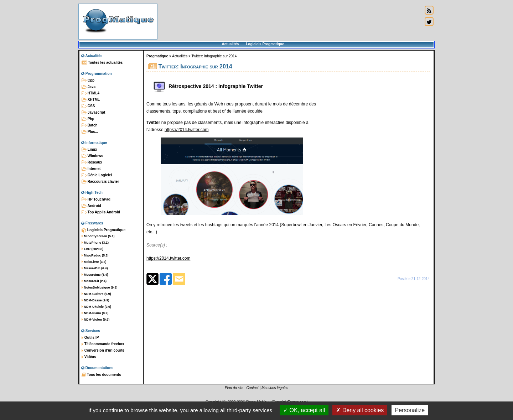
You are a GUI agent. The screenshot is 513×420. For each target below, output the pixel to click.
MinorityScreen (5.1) (98, 236)
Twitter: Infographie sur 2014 (214, 56)
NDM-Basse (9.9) (95, 300)
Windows (92, 156)
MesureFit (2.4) (94, 281)
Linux (89, 150)
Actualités (230, 44)
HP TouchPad (96, 199)
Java (89, 87)
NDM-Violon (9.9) (95, 320)
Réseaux (92, 162)
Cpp (88, 81)
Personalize (410, 410)
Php (88, 119)
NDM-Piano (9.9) (95, 313)
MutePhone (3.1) (95, 243)
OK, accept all (304, 410)
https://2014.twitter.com (186, 130)
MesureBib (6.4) (95, 268)
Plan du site (234, 388)
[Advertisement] (290, 21)
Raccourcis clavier (100, 182)
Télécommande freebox (103, 344)
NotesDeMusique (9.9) (100, 287)
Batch (90, 125)
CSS (88, 106)
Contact (252, 388)
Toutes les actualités (102, 63)
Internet (91, 169)
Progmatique (157, 56)
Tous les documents (101, 375)
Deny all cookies (360, 410)
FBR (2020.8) (92, 249)
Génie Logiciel (97, 175)
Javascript (93, 113)
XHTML (91, 100)
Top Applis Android (101, 212)
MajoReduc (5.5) (95, 255)
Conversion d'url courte (103, 351)
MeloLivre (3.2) (94, 262)
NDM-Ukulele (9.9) (96, 307)
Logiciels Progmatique (265, 44)
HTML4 (90, 93)
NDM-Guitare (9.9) (96, 294)
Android (91, 206)
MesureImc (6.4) (95, 275)
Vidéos (89, 357)
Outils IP (90, 338)
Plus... (90, 132)
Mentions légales (275, 388)
